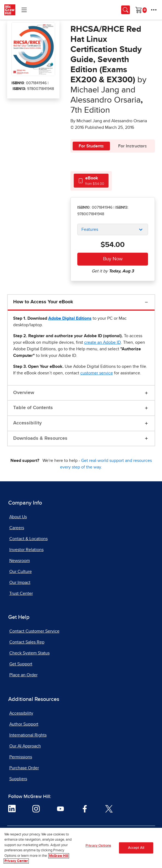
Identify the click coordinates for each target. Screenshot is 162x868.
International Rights (28, 735)
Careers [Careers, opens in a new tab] (17, 528)
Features (90, 229)
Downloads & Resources (40, 438)
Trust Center (21, 593)
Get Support (21, 664)
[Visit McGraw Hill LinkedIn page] (12, 808)
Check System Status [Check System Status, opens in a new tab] (29, 653)
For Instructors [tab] (133, 146)
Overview (24, 393)
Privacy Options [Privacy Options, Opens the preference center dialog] (98, 846)
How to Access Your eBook (43, 302)
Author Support (24, 724)
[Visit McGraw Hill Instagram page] (36, 808)
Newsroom (20, 561)
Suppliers (18, 779)
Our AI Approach (25, 746)
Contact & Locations (29, 539)
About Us (18, 517)
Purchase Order (24, 768)
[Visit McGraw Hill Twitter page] (109, 808)
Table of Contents (33, 408)
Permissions (21, 757)
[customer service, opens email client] (97, 373)
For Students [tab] (91, 146)
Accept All (136, 848)
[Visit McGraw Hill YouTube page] (60, 808)
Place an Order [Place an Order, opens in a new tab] (23, 675)
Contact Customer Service (34, 631)
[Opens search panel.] (126, 10)
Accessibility (27, 423)
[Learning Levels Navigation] (24, 10)
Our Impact (20, 582)
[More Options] (154, 10)
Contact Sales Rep (27, 642)
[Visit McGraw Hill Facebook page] (85, 808)
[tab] (91, 181)
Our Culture (21, 572)
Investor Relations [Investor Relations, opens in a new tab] (26, 550)
